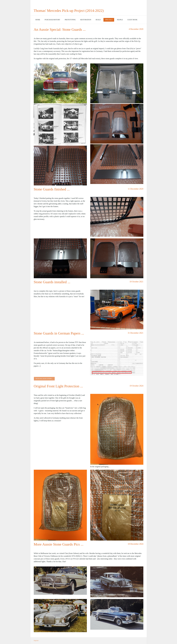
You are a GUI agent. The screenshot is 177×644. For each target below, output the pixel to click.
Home (38, 20)
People (120, 20)
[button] (44, 379)
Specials (109, 20)
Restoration (86, 20)
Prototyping (70, 20)
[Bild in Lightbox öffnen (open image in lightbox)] (60, 83)
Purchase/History (52, 20)
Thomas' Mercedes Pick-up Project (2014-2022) (69, 11)
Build (98, 20)
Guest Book (132, 20)
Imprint (36, 641)
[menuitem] (38, 20)
